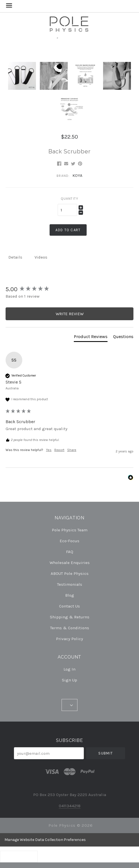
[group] (69, 289)
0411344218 (70, 806)
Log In (69, 669)
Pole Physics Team (70, 530)
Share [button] (72, 450)
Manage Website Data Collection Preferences (45, 840)
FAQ (70, 552)
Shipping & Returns (70, 617)
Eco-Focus (69, 541)
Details (15, 257)
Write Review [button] (70, 314)
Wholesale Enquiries (70, 563)
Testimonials (70, 584)
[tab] (91, 338)
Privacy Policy (69, 639)
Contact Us (69, 606)
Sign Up (69, 680)
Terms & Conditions (70, 628)
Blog (70, 595)
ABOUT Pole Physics (70, 573)
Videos (41, 257)
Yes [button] (49, 450)
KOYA (77, 175)
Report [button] (59, 450)
